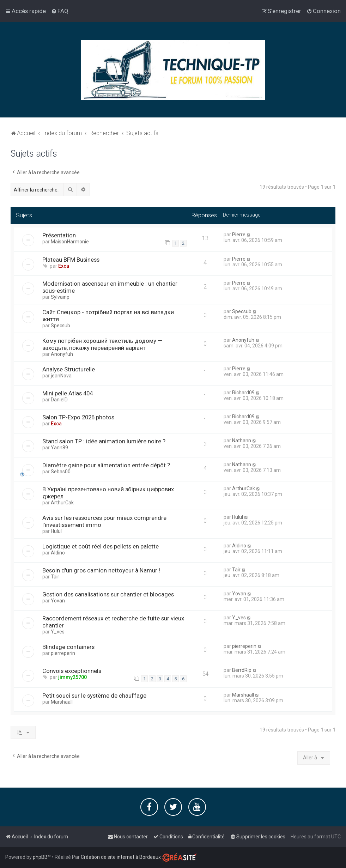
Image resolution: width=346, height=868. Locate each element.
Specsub (60, 326)
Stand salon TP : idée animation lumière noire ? (104, 441)
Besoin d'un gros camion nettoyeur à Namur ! (101, 570)
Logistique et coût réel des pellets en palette (101, 546)
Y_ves (58, 632)
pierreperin (63, 653)
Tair (55, 577)
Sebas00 (61, 472)
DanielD (59, 400)
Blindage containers (68, 647)
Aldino (58, 553)
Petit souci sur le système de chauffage (94, 696)
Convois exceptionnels (72, 671)
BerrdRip (242, 670)
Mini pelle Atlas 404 (68, 393)
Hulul (56, 531)
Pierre (239, 235)
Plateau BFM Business (71, 260)
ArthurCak (62, 503)
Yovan (58, 601)
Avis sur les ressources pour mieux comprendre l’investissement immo (104, 521)
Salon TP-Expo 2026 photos (78, 417)
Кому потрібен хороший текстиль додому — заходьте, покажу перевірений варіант (102, 344)
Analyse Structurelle (69, 369)
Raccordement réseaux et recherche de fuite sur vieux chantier (113, 622)
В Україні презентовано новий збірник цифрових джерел (108, 493)
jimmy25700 (72, 677)
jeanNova (61, 376)
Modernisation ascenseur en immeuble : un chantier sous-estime (110, 287)
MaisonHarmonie (70, 242)
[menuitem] (60, 11)
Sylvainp (60, 297)
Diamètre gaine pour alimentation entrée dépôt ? (106, 465)
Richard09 (243, 393)
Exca (64, 266)
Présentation (59, 235)
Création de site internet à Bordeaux (121, 857)
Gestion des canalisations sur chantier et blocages (108, 594)
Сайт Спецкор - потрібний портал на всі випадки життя (108, 316)
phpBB (40, 857)
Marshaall (62, 702)
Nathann (242, 441)
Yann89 (59, 448)
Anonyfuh (62, 354)
